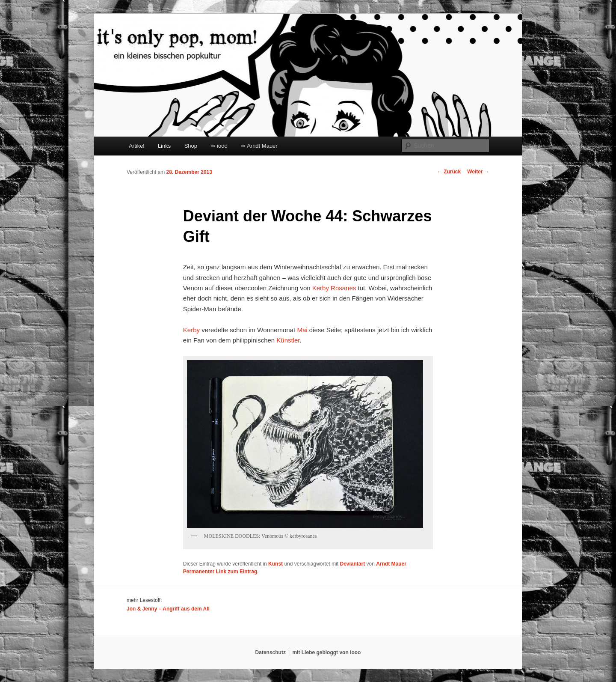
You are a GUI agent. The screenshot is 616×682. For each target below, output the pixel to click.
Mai (302, 330)
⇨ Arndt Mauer (259, 146)
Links (164, 146)
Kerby (191, 330)
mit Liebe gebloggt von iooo (326, 652)
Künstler (288, 340)
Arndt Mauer (391, 564)
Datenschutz (271, 652)
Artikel (136, 146)
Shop (191, 146)
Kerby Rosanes (334, 288)
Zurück (449, 172)
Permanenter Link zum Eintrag (220, 572)
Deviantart (352, 564)
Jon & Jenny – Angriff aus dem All (168, 609)
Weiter (478, 172)
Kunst (275, 564)
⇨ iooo (219, 146)
